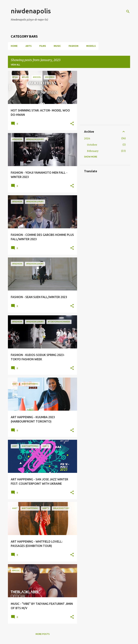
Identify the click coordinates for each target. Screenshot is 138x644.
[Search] (128, 12)
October (92, 145)
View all (15, 65)
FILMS (43, 46)
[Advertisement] (111, 98)
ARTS (28, 46)
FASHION (73, 46)
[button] (72, 124)
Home (14, 46)
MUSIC (57, 46)
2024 (87, 138)
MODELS (91, 46)
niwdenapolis (31, 11)
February (93, 151)
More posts (43, 634)
